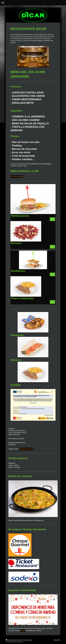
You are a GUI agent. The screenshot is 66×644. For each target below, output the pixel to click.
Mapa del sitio (27, 640)
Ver (52, 219)
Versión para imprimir (14, 640)
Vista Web (57, 640)
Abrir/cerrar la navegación (33, 3)
